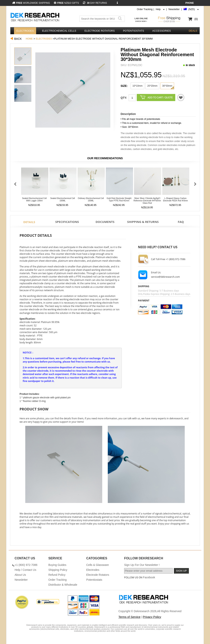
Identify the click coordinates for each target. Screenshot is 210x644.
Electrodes (25, 31)
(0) (196, 19)
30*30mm (167, 86)
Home (29, 39)
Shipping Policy (58, 570)
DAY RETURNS (95, 3)
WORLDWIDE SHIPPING (31, 3)
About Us (20, 575)
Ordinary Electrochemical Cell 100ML (91, 199)
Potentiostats (133, 31)
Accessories (162, 31)
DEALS (193, 31)
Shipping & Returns (143, 222)
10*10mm (137, 86)
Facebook (149, 577)
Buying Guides (57, 565)
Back (18, 39)
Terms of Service (129, 617)
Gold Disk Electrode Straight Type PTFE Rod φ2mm (119, 199)
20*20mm (152, 86)
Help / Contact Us (25, 570)
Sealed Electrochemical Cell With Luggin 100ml (34, 199)
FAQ (181, 222)
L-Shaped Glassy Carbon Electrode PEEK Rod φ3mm (175, 199)
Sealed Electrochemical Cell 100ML (63, 199)
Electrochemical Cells (59, 31)
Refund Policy (57, 575)
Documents (105, 222)
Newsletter (174, 9)
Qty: (124, 98)
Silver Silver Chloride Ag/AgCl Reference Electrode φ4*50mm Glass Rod (147, 201)
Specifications (67, 222)
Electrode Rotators (100, 31)
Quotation (181, 98)
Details (29, 222)
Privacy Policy (152, 617)
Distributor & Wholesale (63, 585)
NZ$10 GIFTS (66, 3)
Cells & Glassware (97, 565)
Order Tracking (145, 9)
